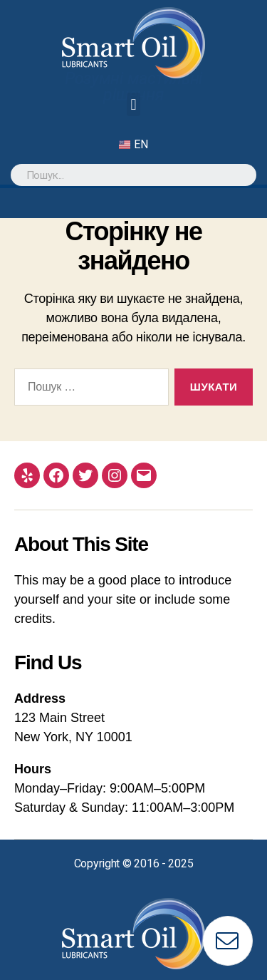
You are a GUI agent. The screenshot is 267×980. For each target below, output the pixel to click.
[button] (133, 104)
